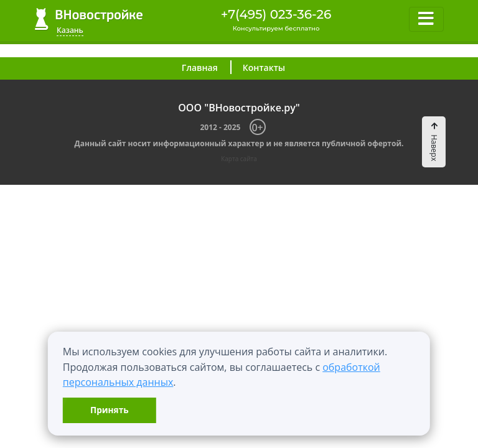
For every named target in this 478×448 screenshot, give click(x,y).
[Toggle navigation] (426, 19)
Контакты (264, 68)
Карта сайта (239, 159)
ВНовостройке (89, 19)
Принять (109, 410)
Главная (200, 68)
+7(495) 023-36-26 (276, 14)
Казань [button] (70, 30)
